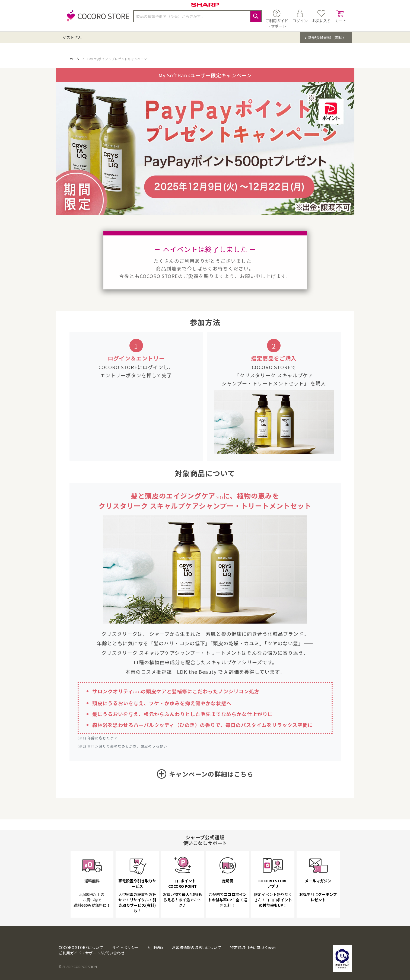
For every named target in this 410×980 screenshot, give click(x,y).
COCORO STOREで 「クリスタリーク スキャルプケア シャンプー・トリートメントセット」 (267, 375)
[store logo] (97, 19)
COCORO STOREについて (81, 947)
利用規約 (155, 947)
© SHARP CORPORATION (78, 967)
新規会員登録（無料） (327, 37)
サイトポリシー (125, 947)
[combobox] (198, 16)
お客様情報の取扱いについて (196, 947)
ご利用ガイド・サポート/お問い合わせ (92, 953)
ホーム (75, 59)
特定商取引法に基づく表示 (253, 947)
